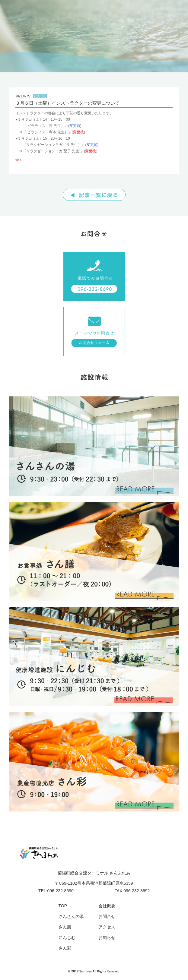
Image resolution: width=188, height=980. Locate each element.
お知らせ (107, 937)
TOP (63, 906)
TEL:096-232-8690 (56, 891)
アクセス (107, 927)
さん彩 (65, 948)
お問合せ (107, 916)
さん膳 (65, 927)
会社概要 (107, 906)
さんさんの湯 (71, 916)
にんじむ (67, 937)
